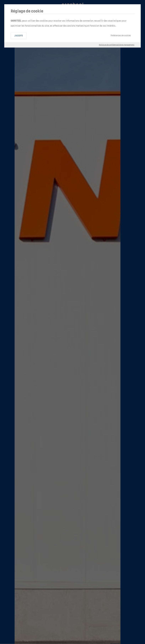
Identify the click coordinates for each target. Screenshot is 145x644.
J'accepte (19, 36)
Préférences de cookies (121, 36)
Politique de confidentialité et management (117, 45)
